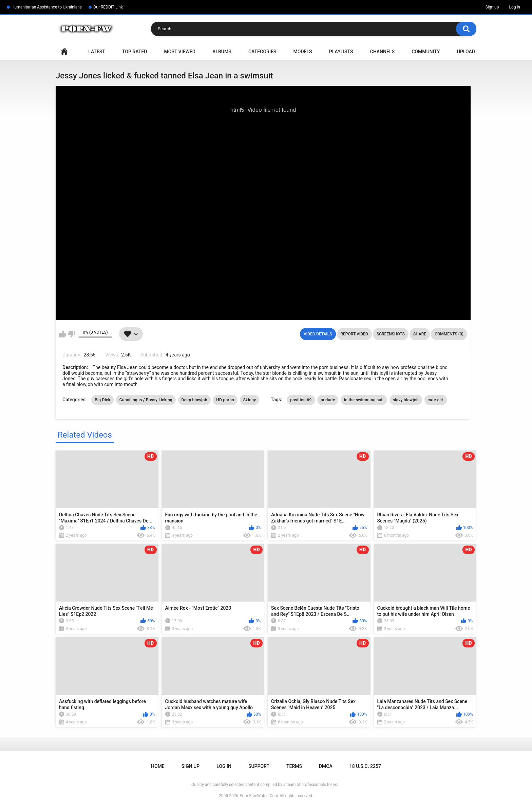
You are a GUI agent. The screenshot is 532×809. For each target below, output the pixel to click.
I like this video (63, 334)
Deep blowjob (194, 400)
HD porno (225, 400)
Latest (97, 52)
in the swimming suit (364, 400)
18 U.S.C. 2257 (365, 766)
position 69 (301, 400)
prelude (328, 400)
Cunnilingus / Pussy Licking (146, 400)
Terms (294, 766)
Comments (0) (449, 334)
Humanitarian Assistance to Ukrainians (47, 7)
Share (420, 334)
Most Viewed (180, 52)
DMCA (326, 766)
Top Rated (135, 52)
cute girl (436, 400)
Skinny (250, 400)
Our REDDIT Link (108, 7)
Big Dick (102, 400)
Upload (466, 52)
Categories (262, 52)
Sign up (492, 7)
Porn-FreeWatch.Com (259, 796)
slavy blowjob (406, 400)
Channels (382, 52)
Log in (515, 7)
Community (426, 52)
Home (64, 52)
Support (259, 766)
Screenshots (391, 334)
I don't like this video (71, 334)
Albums (222, 52)
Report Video (354, 334)
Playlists (341, 52)
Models (303, 52)
